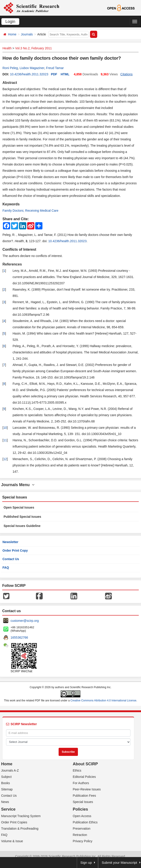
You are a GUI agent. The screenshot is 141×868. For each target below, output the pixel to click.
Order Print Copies (14, 822)
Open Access (82, 816)
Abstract (10, 83)
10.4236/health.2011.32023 (29, 74)
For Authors (81, 783)
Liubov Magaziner (32, 68)
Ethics (77, 770)
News (5, 802)
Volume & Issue (12, 841)
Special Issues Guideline (22, 526)
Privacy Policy (83, 841)
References (12, 264)
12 (5, 459)
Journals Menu (18, 485)
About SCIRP (85, 764)
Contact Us (11, 559)
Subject (6, 777)
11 (5, 440)
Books (6, 783)
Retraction (80, 835)
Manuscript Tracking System (21, 816)
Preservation (82, 829)
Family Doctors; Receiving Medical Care (30, 211)
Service (8, 809)
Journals (27, 34)
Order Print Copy (15, 550)
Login (10, 22)
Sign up (86, 863)
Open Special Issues (19, 507)
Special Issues (83, 802)
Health (7, 48)
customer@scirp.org (25, 621)
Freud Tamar (55, 68)
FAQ (6, 568)
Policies (80, 809)
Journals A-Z (10, 770)
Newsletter (10, 542)
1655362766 (19, 637)
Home (12, 34)
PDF (54, 74)
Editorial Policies (84, 777)
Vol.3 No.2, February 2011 (33, 48)
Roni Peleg (10, 68)
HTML (65, 74)
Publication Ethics (85, 822)
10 (5, 428)
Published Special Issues (22, 517)
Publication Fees (84, 796)
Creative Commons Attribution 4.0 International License (104, 700)
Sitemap (7, 789)
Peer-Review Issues (87, 789)
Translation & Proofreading (20, 829)
